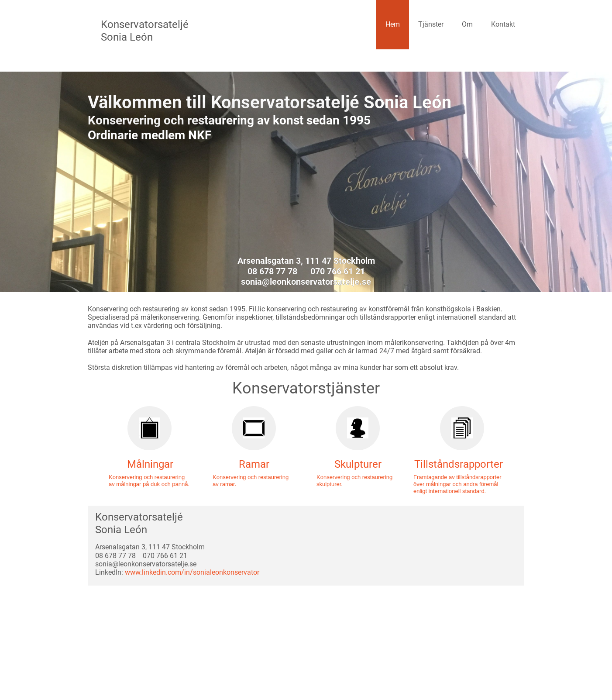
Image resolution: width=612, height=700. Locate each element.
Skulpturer (358, 464)
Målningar (150, 464)
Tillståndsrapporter (459, 464)
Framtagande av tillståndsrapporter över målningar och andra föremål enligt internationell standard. (457, 484)
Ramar (254, 464)
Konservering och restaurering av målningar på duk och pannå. (149, 481)
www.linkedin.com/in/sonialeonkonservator (192, 572)
